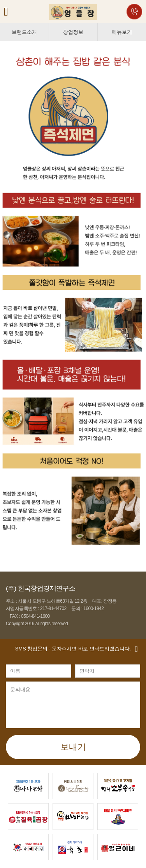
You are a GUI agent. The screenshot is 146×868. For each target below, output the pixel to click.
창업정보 (73, 32)
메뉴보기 (122, 32)
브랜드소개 (24, 32)
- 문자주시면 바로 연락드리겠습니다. (73, 649)
